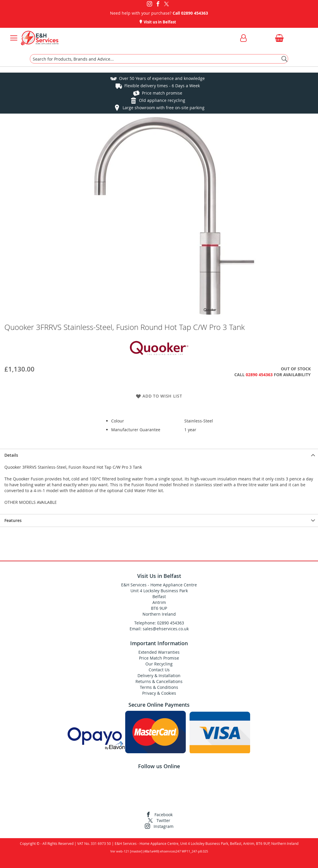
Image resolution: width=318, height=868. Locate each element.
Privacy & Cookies (159, 693)
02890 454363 (195, 13)
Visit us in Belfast (159, 22)
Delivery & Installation (159, 676)
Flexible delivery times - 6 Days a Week (162, 86)
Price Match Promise (159, 658)
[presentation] (159, 455)
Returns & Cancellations (159, 681)
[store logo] (40, 38)
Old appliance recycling (162, 100)
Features (13, 520)
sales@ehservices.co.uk (166, 629)
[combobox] (159, 59)
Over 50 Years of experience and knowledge (162, 78)
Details (11, 455)
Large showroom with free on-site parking (164, 108)
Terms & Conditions (159, 687)
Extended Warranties (159, 652)
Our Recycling (159, 664)
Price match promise (162, 93)
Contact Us (159, 670)
